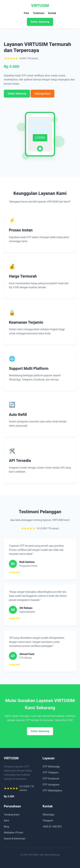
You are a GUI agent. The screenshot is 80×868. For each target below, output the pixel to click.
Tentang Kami (12, 815)
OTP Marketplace (52, 791)
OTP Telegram (51, 772)
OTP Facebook (51, 779)
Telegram (48, 821)
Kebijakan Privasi (13, 832)
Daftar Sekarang (40, 22)
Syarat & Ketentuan (15, 839)
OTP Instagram (51, 785)
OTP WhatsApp (51, 767)
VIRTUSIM (40, 6)
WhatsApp (48, 815)
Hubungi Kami (42, 94)
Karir (6, 821)
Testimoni (39, 13)
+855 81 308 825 (52, 827)
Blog (6, 827)
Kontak (52, 13)
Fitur (27, 13)
